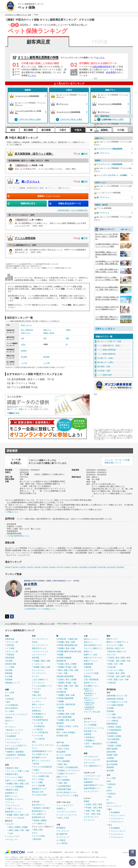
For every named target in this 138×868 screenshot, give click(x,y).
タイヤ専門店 (62, 843)
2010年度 (120, 567)
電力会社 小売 (38, 792)
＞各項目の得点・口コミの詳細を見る (72, 210)
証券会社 (10, 699)
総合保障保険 (112, 761)
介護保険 (110, 758)
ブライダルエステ (91, 757)
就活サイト (88, 642)
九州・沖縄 (63, 673)
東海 (16, 784)
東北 (11, 827)
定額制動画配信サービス (42, 751)
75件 (84, 238)
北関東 (17, 827)
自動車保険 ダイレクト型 (117, 696)
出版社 (36, 770)
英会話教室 (61, 752)
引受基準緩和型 (115, 730)
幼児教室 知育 (62, 736)
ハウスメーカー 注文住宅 (15, 818)
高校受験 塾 (61, 661)
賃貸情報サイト (11, 793)
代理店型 (10, 645)
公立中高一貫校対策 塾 (66, 704)
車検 (34, 742)
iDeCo (109, 791)
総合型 (36, 764)
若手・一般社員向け (94, 744)
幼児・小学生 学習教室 (66, 732)
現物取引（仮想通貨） (16, 752)
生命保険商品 (112, 733)
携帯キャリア (112, 639)
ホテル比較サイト (39, 814)
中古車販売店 (37, 717)
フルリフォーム (13, 805)
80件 (84, 154)
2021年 (30, 567)
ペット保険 (10, 667)
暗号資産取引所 (11, 749)
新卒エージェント (91, 699)
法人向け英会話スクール (66, 792)
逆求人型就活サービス (93, 645)
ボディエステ (89, 763)
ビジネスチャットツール (94, 728)
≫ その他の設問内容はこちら (17, 536)
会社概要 (30, 852)
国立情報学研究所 (102, 67)
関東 (100, 804)
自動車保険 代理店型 (115, 699)
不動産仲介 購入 (12, 774)
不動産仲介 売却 (12, 768)
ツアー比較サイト (39, 824)
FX (6, 724)
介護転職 (87, 667)
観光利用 (37, 839)
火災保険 (9, 661)
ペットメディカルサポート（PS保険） (111, 175)
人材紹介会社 (89, 704)
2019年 (45, 567)
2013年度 (92, 567)
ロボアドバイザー (12, 758)
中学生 (68, 726)
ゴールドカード (13, 742)
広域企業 (112, 667)
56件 (84, 181)
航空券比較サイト (39, 811)
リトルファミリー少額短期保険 (108, 149)
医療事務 (66, 761)
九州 (27, 784)
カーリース (36, 708)
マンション (11, 771)
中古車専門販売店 (41, 720)
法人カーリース (90, 722)
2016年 (67, 567)
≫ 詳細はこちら (12, 512)
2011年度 (111, 567)
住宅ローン (10, 721)
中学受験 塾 (61, 692)
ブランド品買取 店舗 (40, 776)
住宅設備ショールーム (14, 799)
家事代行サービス (39, 648)
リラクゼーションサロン (66, 812)
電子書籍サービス (39, 758)
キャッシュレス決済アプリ (16, 746)
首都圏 (10, 784)
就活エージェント (91, 639)
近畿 (21, 784)
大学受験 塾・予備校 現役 (67, 639)
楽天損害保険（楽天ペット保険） (34, 154)
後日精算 (46, 130)
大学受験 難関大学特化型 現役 (69, 651)
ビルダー (10, 824)
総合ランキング (26, 325)
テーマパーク (89, 820)
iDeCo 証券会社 (12, 708)
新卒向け (89, 747)
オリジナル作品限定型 (43, 767)
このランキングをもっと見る (28, 120)
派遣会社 (87, 676)
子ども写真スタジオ (40, 754)
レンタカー (36, 701)
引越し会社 (36, 695)
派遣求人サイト (90, 683)
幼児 (60, 749)
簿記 (66, 764)
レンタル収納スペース (43, 686)
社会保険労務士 (72, 767)
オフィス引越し (38, 779)
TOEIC (61, 767)
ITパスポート (71, 774)
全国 (98, 814)
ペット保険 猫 (112, 721)
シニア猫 (46, 363)
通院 (67, 338)
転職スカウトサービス (93, 658)
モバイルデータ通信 (115, 645)
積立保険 (110, 770)
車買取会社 (36, 711)
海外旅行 (46, 808)
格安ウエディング (91, 779)
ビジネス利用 (39, 836)
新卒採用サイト (90, 694)
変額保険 (110, 767)
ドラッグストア (63, 831)
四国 (110, 664)
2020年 (38, 567)
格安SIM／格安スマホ (115, 648)
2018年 (52, 567)
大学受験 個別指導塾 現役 (67, 645)
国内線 (36, 820)
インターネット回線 (115, 670)
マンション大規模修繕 (14, 787)
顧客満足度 (38, 42)
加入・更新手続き (27, 330)
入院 (22, 338)
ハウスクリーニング (40, 651)
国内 (36, 830)
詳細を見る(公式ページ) (70, 203)
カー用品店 (61, 840)
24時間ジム (61, 808)
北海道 (61, 664)
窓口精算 (28, 130)
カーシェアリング (39, 698)
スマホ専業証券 (11, 705)
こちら (101, 58)
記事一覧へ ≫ (126, 230)
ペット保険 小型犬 (114, 718)
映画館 (87, 801)
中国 (128, 661)
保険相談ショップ (12, 683)
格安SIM (112, 651)
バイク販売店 (37, 729)
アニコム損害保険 (25, 238)
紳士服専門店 (62, 834)
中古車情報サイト (39, 714)
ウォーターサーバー (40, 639)
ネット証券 (10, 692)
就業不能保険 (112, 749)
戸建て (20, 771)
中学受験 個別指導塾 (65, 698)
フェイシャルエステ (92, 760)
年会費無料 (11, 736)
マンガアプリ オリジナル (42, 773)
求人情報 (95, 852)
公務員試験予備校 (64, 789)
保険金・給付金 (49, 333)
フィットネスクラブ (65, 805)
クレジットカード (12, 733)
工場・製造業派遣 (91, 680)
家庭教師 (60, 729)
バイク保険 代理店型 (115, 705)
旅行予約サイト (38, 805)
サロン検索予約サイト (93, 766)
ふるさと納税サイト (40, 680)
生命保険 (9, 670)
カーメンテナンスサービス (43, 745)
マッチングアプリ (91, 791)
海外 (41, 830)
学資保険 (9, 680)
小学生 (76, 726)
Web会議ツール (90, 731)
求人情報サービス (91, 686)
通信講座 (60, 758)
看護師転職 (88, 664)
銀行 (9, 702)
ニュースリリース (42, 852)
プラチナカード (117, 822)
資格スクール (62, 777)
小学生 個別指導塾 (64, 717)
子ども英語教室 (63, 746)
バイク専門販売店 (41, 732)
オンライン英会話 (64, 755)
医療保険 (9, 673)
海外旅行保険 (11, 664)
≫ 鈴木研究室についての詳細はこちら (40, 609)
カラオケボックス (91, 817)
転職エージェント (91, 661)
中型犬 (78, 130)
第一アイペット (31, 182)
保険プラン (47, 330)
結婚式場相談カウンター (94, 785)
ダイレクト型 (12, 642)
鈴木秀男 (110, 72)
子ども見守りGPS (39, 795)
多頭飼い (24, 351)
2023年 (15, 567)
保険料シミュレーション (49, 196)
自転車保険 (10, 658)
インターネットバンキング (16, 714)
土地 (27, 771)
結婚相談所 (88, 782)
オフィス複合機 (38, 786)
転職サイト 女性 (90, 655)
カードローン (11, 727)
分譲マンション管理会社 (15, 780)
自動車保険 (10, 639)
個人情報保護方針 (56, 852)
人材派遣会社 (89, 708)
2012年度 (102, 567)
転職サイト (88, 651)
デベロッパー (12, 840)
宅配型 (36, 692)
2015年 (75, 567)
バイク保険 (10, 648)
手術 (45, 338)
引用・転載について (83, 852)
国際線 (44, 820)
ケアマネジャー (74, 770)
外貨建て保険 (112, 755)
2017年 (60, 567)
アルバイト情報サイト (93, 648)
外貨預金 (9, 718)
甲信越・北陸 (71, 667)
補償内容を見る (28, 203)
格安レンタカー (38, 704)
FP (59, 761)
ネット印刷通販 (90, 725)
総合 (13, 130)
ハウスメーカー (13, 836)
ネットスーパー (38, 670)
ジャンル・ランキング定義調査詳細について (117, 461)
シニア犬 (24, 363)
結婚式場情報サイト (92, 788)
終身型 (111, 727)
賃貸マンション (11, 796)
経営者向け (90, 737)
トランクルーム (38, 683)
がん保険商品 (112, 742)
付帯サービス (26, 333)
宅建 (60, 764)
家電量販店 (61, 828)
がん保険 (9, 676)
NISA (7, 696)
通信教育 (60, 723)
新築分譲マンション (13, 812)
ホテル (35, 833)
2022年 (23, 567)
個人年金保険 (112, 764)
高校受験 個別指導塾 (65, 676)
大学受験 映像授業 (64, 658)
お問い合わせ (69, 852)
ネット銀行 (10, 711)
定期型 (118, 727)
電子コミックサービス (41, 761)
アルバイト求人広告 (92, 712)
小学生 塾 (60, 711)
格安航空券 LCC (39, 817)
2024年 (8, 567)
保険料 (28, 90)
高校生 (61, 726)
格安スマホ (122, 651)
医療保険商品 (112, 724)
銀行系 (10, 730)
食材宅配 (36, 658)
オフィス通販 (37, 782)
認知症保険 (111, 752)
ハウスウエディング (92, 776)
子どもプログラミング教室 (67, 796)
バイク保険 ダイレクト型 (117, 702)
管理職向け (90, 740)
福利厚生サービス (39, 789)
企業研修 (87, 734)
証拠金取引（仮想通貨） (17, 755)
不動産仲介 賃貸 (12, 790)
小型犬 (69, 90)
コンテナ (37, 689)
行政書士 (62, 770)
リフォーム (10, 802)
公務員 (61, 774)
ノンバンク (19, 730)
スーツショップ (63, 837)
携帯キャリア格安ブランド (118, 642)
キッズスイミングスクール (67, 815)
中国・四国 (25, 830)
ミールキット (37, 664)
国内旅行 (37, 808)
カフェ (35, 748)
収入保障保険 (114, 739)
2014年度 (83, 567)
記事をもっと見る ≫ (105, 329)
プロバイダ (111, 655)
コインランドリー (39, 655)
